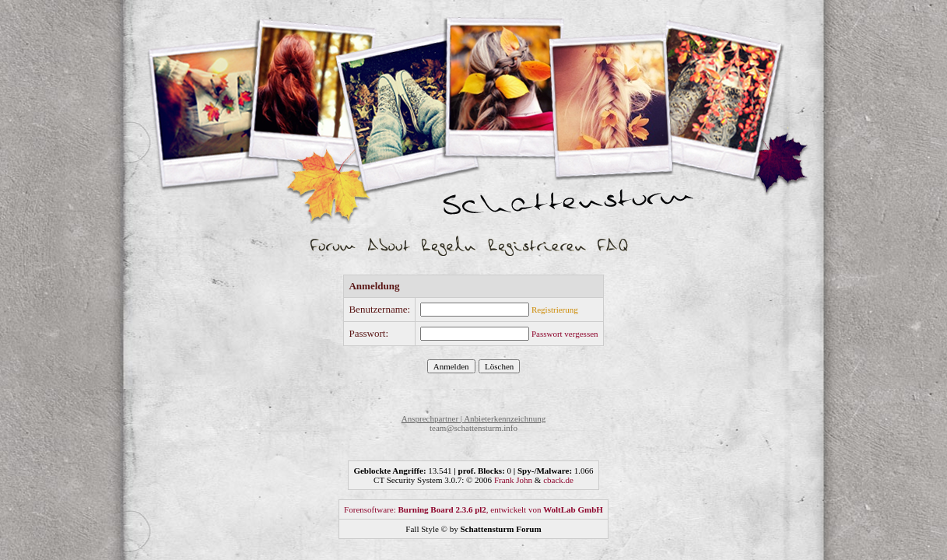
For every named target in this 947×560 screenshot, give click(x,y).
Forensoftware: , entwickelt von (473, 509)
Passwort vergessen (565, 334)
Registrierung (555, 310)
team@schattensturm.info (473, 428)
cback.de (558, 480)
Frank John (513, 480)
